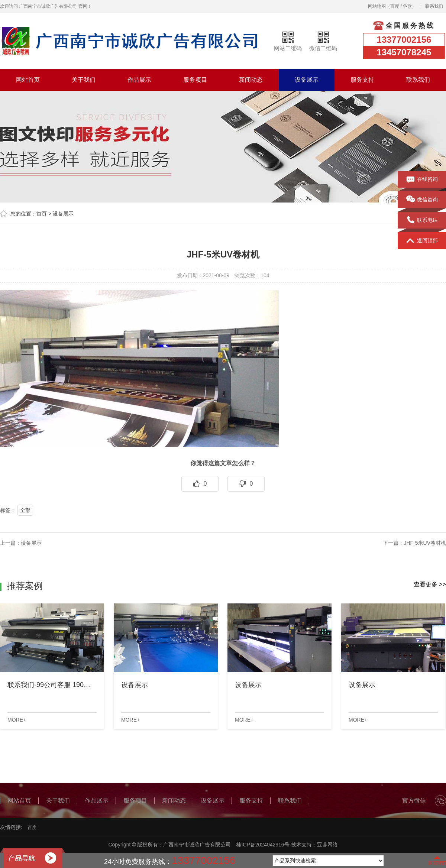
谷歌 (407, 6)
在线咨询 (422, 179)
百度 (395, 6)
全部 (25, 510)
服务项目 (195, 80)
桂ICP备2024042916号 (263, 845)
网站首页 (28, 80)
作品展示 (139, 80)
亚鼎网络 (327, 845)
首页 (42, 214)
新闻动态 (251, 80)
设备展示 (307, 80)
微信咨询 (422, 200)
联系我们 (434, 6)
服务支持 (362, 80)
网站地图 (377, 6)
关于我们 (84, 80)
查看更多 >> (430, 584)
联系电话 (422, 220)
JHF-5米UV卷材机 (425, 543)
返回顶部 (422, 241)
